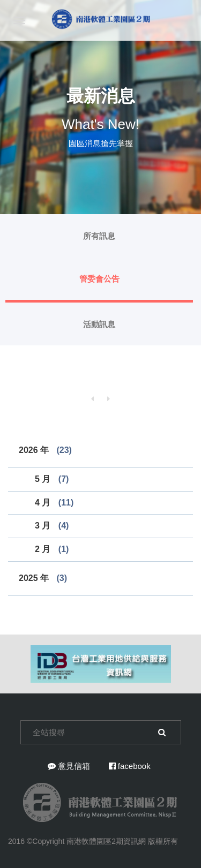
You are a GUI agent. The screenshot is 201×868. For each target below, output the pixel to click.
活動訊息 (99, 324)
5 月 (52, 479)
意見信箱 (69, 766)
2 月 (52, 549)
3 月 (52, 526)
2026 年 (45, 450)
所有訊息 (99, 236)
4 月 (54, 503)
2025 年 (43, 578)
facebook (130, 766)
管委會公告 (99, 279)
